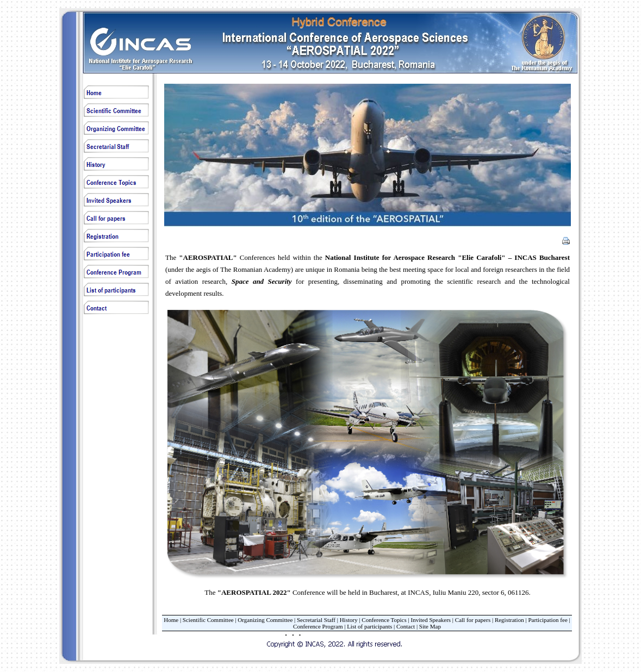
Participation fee (547, 620)
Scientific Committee (208, 620)
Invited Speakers (431, 620)
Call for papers (473, 620)
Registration (509, 620)
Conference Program (318, 626)
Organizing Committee (265, 620)
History (349, 620)
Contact (406, 626)
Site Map (430, 626)
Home (171, 620)
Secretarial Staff (316, 620)
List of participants (369, 626)
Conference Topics (384, 620)
